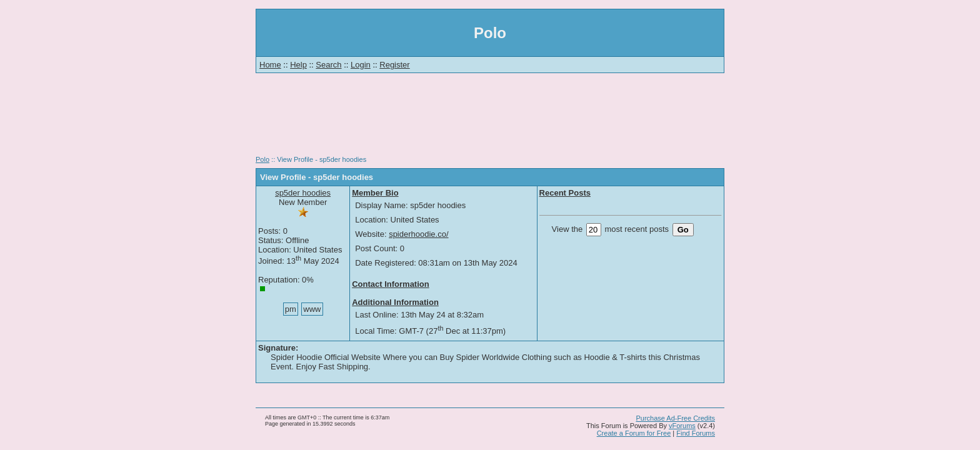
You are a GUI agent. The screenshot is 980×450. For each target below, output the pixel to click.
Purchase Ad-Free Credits (675, 418)
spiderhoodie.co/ (418, 234)
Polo (262, 159)
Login (361, 65)
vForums (682, 426)
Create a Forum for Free (634, 433)
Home (270, 65)
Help (298, 65)
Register (394, 65)
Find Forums (696, 433)
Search (328, 65)
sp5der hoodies (303, 193)
